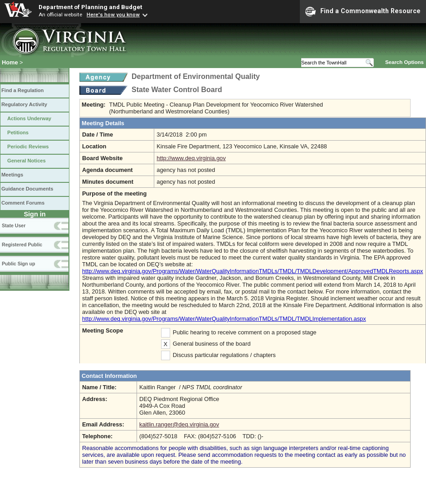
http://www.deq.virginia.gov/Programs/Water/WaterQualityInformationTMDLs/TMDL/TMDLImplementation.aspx (224, 319)
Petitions (18, 132)
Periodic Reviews (28, 147)
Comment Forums (23, 203)
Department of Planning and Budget (90, 7)
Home (10, 62)
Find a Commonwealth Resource (363, 11)
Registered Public (22, 245)
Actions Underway (29, 118)
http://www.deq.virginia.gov (191, 158)
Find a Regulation (22, 90)
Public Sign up (18, 264)
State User (14, 225)
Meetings (12, 175)
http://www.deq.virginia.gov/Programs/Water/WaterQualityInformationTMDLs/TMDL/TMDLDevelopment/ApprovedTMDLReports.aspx (253, 271)
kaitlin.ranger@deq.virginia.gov (179, 424)
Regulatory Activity (24, 104)
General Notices (27, 161)
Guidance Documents (27, 189)
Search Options (404, 62)
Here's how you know (113, 15)
